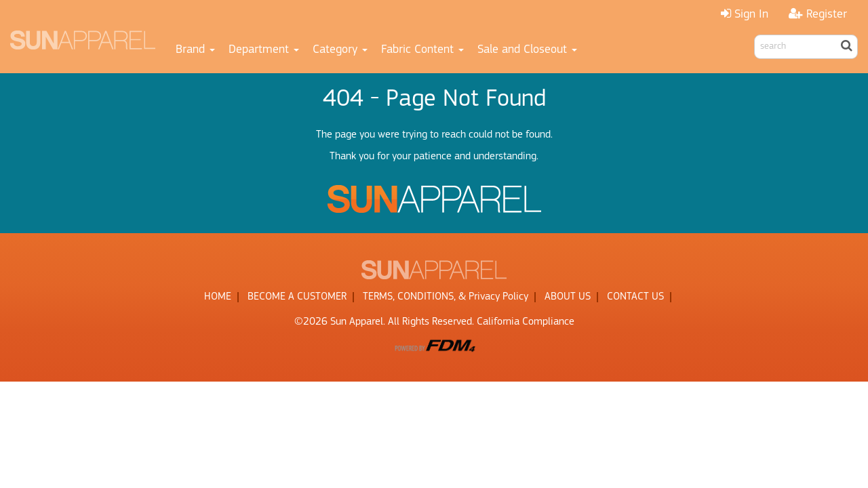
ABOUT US (568, 297)
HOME (218, 297)
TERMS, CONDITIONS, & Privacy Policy (446, 297)
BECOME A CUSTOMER (297, 297)
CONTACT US (635, 297)
